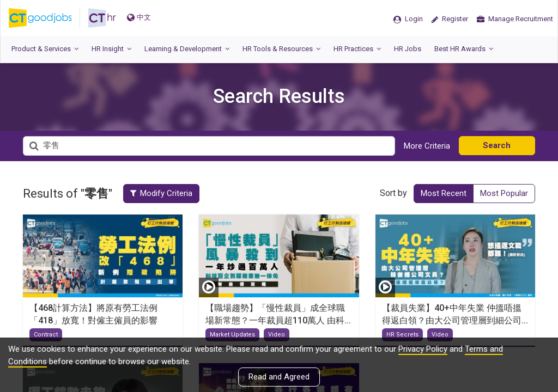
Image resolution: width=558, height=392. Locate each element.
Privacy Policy (423, 349)
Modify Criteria (161, 193)
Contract (46, 335)
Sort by (393, 193)
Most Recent (444, 193)
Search (497, 145)
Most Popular (504, 193)
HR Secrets (402, 335)
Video (277, 335)
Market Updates (232, 335)
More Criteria (427, 146)
